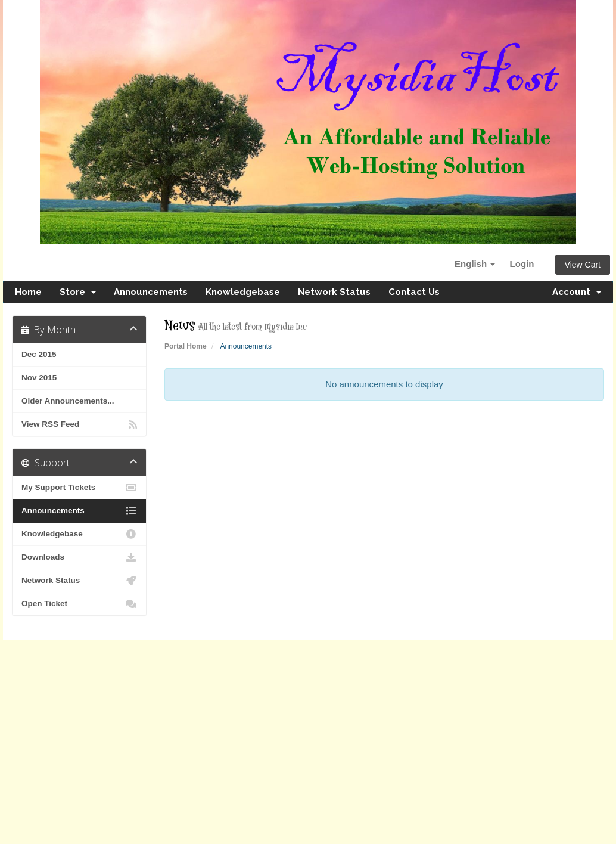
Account (577, 292)
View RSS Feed (79, 424)
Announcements (151, 292)
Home (28, 292)
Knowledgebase (243, 292)
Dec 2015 (39, 354)
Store (78, 292)
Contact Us (414, 292)
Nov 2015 (39, 378)
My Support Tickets (79, 488)
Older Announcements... (68, 401)
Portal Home (186, 346)
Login (522, 264)
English (475, 264)
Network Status (334, 292)
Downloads (79, 557)
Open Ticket (79, 604)
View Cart (583, 265)
